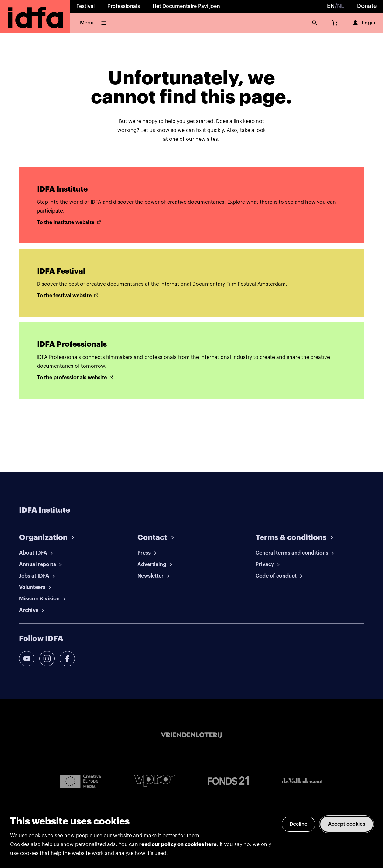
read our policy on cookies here (178, 844)
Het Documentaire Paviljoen (186, 6)
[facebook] (67, 659)
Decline (298, 824)
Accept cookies (347, 824)
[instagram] (47, 659)
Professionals (124, 6)
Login (363, 23)
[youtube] (27, 659)
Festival (85, 6)
